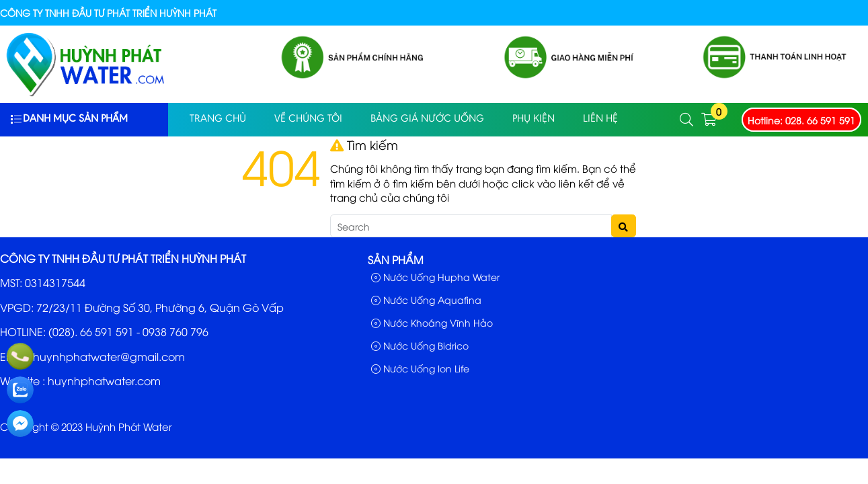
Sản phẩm (396, 259)
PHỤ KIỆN (534, 119)
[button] (687, 120)
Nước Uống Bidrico (420, 345)
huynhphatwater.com (104, 380)
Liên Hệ (600, 119)
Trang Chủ (218, 119)
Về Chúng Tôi (308, 119)
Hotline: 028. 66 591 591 (801, 120)
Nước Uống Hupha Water (435, 277)
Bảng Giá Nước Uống (427, 119)
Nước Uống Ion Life (420, 368)
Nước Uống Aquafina (426, 299)
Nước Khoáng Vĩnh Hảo (432, 322)
